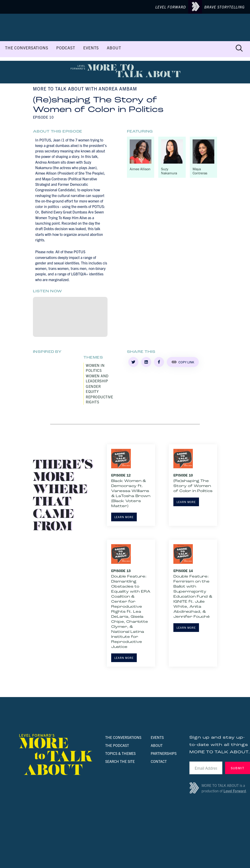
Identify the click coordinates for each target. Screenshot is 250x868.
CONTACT (159, 761)
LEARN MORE (124, 517)
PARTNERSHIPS (164, 753)
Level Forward (235, 791)
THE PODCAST (117, 745)
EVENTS (91, 48)
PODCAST (66, 48)
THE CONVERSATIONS (27, 48)
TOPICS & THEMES (120, 753)
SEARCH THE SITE (120, 761)
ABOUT (114, 48)
